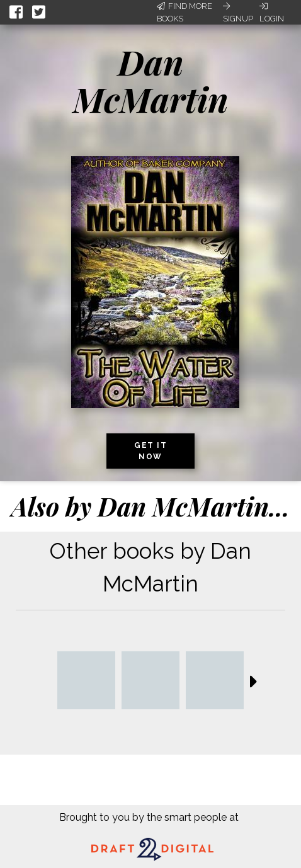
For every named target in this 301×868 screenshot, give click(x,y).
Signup (238, 13)
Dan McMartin (151, 80)
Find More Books (185, 12)
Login (272, 13)
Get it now (150, 451)
